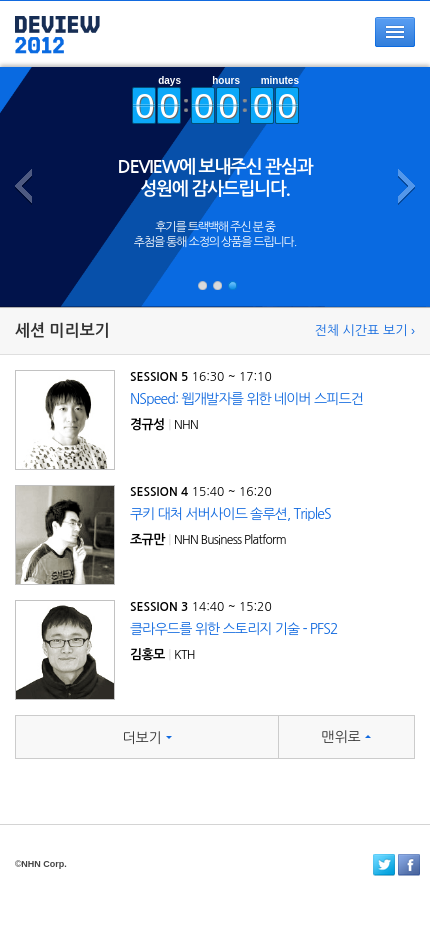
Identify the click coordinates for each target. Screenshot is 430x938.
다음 (402, 238)
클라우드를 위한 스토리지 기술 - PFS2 (234, 629)
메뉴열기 (395, 32)
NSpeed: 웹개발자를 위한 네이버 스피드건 (246, 399)
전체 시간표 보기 (361, 330)
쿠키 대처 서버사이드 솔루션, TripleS (230, 514)
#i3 (232, 285)
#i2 (217, 285)
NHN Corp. (44, 864)
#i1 (202, 285)
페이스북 (409, 865)
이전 (28, 238)
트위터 (384, 865)
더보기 (146, 738)
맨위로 (345, 737)
